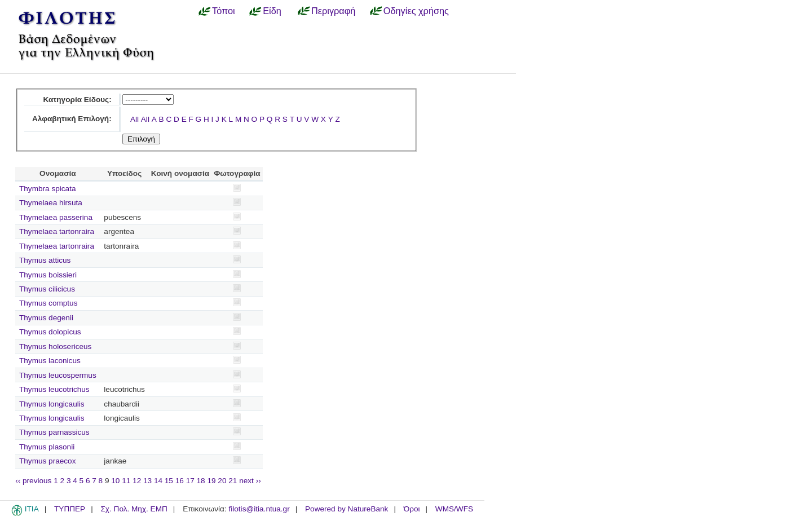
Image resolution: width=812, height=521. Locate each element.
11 (126, 481)
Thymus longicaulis (52, 404)
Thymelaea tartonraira (57, 231)
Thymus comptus (48, 303)
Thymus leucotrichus (54, 389)
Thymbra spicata (47, 189)
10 (115, 481)
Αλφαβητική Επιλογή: (72, 119)
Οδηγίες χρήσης (416, 11)
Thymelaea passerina (56, 217)
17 (190, 481)
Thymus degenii (46, 318)
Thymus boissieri (48, 275)
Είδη (272, 11)
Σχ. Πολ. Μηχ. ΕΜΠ (134, 509)
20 (222, 481)
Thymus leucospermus (58, 375)
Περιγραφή (333, 11)
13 (147, 481)
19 (211, 481)
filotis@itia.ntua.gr (259, 509)
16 (180, 481)
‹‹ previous (33, 481)
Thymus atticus (45, 260)
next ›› (250, 481)
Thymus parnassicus (54, 432)
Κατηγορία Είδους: (77, 100)
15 (169, 481)
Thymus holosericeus (55, 346)
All (134, 119)
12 (137, 481)
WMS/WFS (454, 509)
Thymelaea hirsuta (51, 203)
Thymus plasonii (47, 447)
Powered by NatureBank (347, 509)
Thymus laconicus (50, 361)
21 (233, 481)
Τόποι (224, 11)
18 (201, 481)
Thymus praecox (47, 461)
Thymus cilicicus (47, 289)
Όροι (412, 509)
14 (158, 481)
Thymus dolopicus (50, 332)
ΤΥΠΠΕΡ (70, 509)
